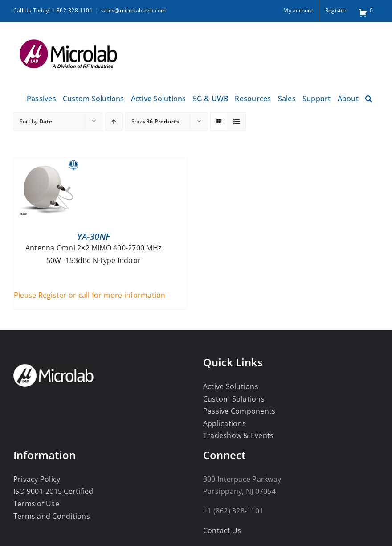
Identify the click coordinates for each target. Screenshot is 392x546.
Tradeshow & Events (238, 435)
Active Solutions (231, 386)
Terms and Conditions (52, 516)
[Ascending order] (114, 121)
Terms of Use (36, 504)
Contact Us (222, 530)
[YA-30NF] (47, 164)
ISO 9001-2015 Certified (53, 491)
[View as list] (237, 121)
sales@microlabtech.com (133, 10)
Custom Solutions (234, 399)
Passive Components (239, 411)
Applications (225, 423)
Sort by (36, 121)
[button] (369, 97)
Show (155, 121)
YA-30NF (94, 236)
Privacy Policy (37, 479)
